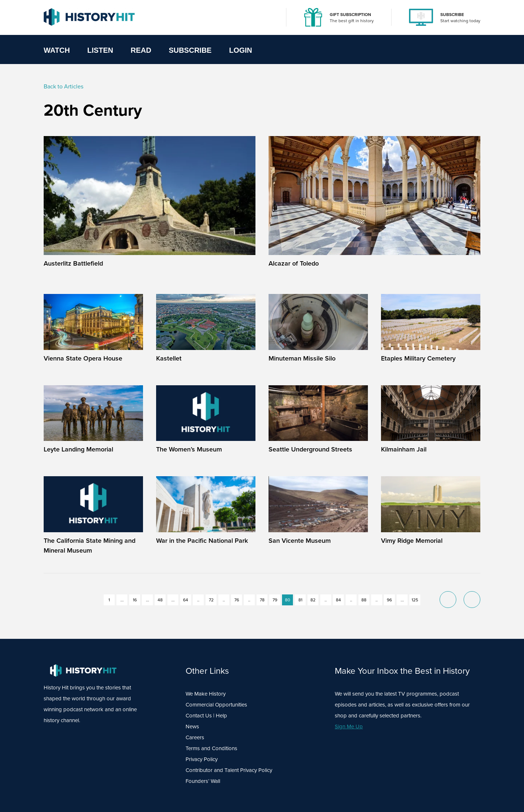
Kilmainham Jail (404, 449)
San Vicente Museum (300, 541)
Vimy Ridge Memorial (412, 541)
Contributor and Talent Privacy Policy (229, 770)
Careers (195, 737)
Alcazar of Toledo (294, 263)
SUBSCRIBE (452, 15)
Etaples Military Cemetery (418, 358)
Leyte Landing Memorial (78, 449)
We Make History (206, 694)
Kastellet (169, 358)
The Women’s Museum (189, 449)
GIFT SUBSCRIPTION (350, 15)
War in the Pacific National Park (202, 541)
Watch (57, 50)
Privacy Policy (202, 759)
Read (141, 50)
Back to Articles (63, 86)
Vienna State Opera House (83, 358)
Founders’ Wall (203, 781)
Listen (100, 50)
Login (240, 50)
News (192, 727)
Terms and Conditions (211, 748)
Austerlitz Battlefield (73, 263)
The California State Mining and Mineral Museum (90, 546)
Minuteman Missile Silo (302, 358)
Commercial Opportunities (216, 705)
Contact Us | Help (206, 716)
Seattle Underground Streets (310, 449)
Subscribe (190, 50)
